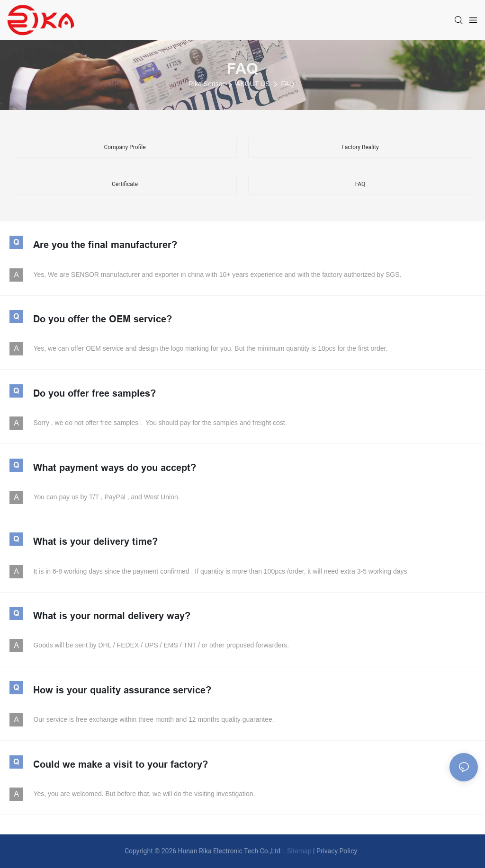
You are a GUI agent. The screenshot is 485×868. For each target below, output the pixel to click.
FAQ (242, 68)
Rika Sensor (207, 84)
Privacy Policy (337, 851)
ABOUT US (253, 84)
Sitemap (299, 851)
